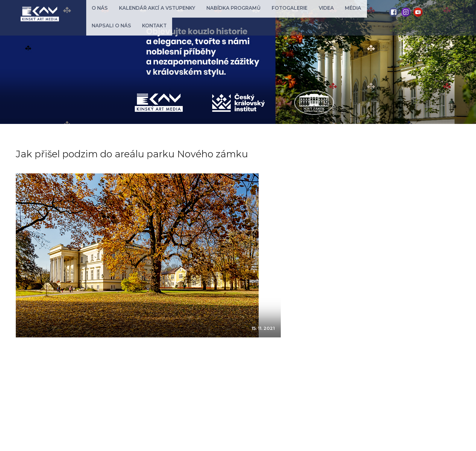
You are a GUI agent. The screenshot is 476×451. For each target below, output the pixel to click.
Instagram (406, 12)
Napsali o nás (333, 13)
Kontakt (367, 13)
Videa (283, 13)
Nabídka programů (208, 13)
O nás (96, 13)
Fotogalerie (255, 13)
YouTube (418, 12)
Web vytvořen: (438, 440)
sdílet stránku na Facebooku (47, 395)
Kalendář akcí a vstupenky (143, 13)
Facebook (394, 12)
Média (303, 13)
